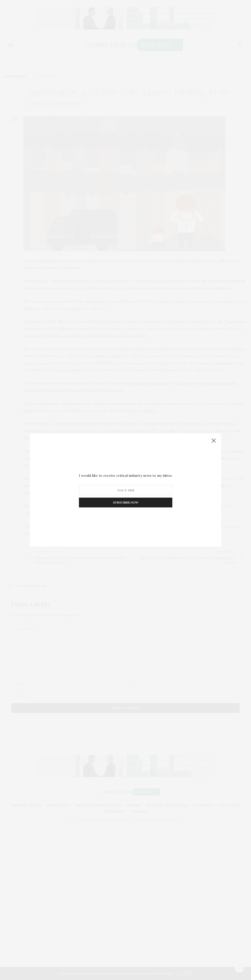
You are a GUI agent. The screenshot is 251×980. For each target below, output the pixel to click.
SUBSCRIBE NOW (126, 502)
